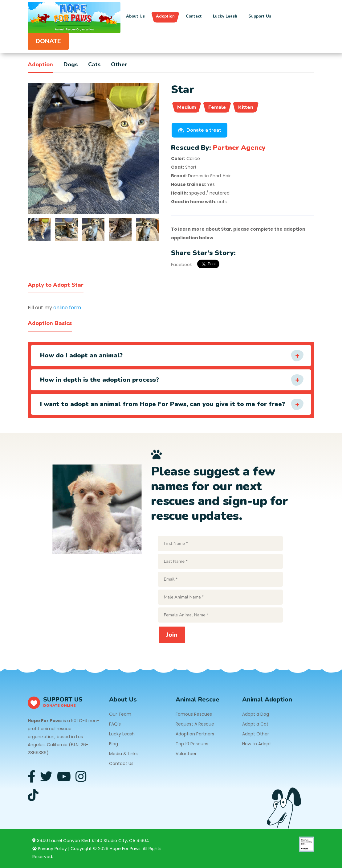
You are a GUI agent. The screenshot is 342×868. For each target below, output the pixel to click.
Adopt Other (256, 734)
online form (67, 308)
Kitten (246, 107)
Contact (194, 16)
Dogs (71, 64)
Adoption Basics (50, 323)
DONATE (48, 41)
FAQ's (115, 724)
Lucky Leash (225, 16)
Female (217, 107)
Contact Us (121, 763)
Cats (94, 64)
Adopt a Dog (256, 714)
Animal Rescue (197, 699)
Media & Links (123, 754)
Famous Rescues (194, 714)
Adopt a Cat (255, 724)
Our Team (120, 714)
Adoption (165, 16)
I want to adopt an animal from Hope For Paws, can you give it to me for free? (163, 404)
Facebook (181, 265)
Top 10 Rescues (192, 744)
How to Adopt (257, 744)
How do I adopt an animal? (81, 355)
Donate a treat (199, 130)
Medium (187, 107)
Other (119, 64)
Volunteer (186, 754)
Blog (114, 744)
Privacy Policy (50, 849)
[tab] (39, 230)
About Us (135, 16)
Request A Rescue (195, 724)
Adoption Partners (195, 734)
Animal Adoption (267, 699)
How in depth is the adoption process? (100, 380)
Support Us (260, 16)
